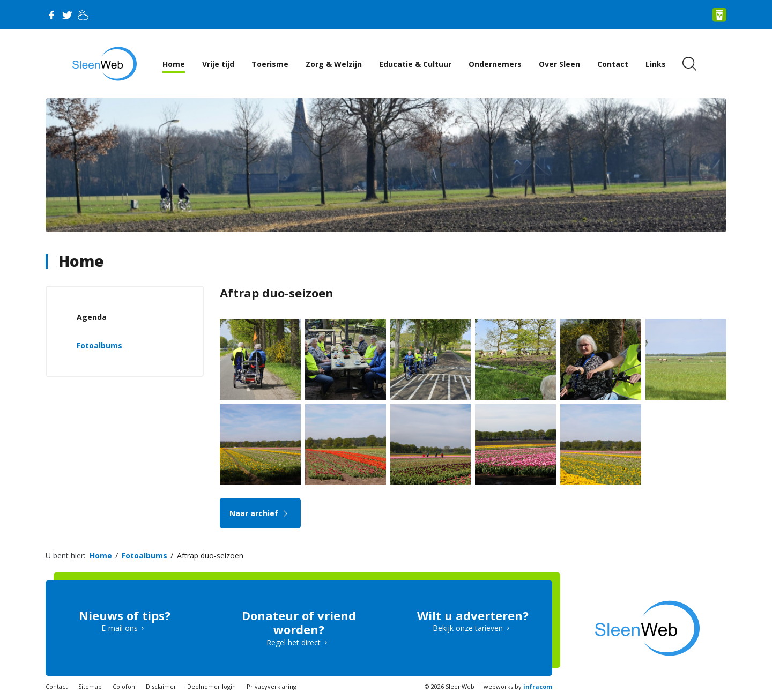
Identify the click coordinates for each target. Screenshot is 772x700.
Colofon (124, 686)
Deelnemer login (211, 686)
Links (656, 64)
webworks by (518, 686)
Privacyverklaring (272, 686)
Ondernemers (495, 64)
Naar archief (260, 513)
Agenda (92, 317)
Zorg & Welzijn (334, 64)
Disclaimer (161, 686)
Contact (613, 64)
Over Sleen (559, 64)
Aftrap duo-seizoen (210, 556)
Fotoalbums (99, 345)
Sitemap (90, 686)
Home (174, 64)
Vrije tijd (218, 64)
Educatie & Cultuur (415, 64)
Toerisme (270, 64)
